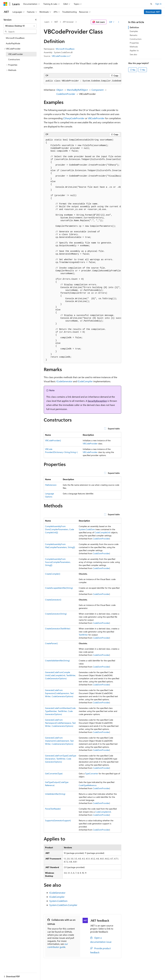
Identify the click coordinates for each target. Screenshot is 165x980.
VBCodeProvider (96, 118)
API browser (68, 22)
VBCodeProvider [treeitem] (16, 54)
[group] (82, 81)
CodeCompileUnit (102, 532)
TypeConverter (92, 773)
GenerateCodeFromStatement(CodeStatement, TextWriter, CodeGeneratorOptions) (59, 741)
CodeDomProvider (66, 94)
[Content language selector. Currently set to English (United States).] (17, 975)
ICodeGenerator (64, 381)
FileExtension (51, 485)
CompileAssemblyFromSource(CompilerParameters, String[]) (58, 562)
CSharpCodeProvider (74, 118)
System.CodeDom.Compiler (63, 905)
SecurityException (97, 401)
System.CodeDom (87, 529)
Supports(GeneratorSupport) (58, 820)
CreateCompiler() (53, 574)
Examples (134, 31)
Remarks (134, 35)
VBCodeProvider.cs (60, 56)
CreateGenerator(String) (56, 614)
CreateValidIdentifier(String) (57, 660)
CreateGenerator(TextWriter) (58, 629)
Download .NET (153, 12)
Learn (47, 22)
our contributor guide (58, 945)
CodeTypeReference (88, 785)
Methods (134, 47)
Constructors (136, 39)
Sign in (158, 4)
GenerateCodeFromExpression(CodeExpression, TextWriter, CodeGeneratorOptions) (59, 693)
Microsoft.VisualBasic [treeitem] (15, 38)
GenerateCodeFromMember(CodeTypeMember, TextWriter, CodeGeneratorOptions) (60, 711)
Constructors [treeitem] (14, 59)
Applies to (134, 50)
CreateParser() (51, 643)
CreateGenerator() (53, 600)
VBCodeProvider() (53, 440)
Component (98, 90)
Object (60, 90)
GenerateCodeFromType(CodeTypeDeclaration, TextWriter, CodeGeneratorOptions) (61, 759)
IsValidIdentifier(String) (55, 794)
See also (133, 54)
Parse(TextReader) (53, 809)
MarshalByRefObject (77, 90)
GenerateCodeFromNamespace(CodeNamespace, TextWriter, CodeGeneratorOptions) (60, 723)
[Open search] (151, 4)
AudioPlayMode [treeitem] (13, 43)
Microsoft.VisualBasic (65, 49)
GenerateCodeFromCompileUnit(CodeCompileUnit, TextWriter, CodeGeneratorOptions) (60, 675)
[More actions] (119, 22)
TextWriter (83, 635)
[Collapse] (36, 20)
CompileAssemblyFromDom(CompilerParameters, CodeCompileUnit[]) (60, 529)
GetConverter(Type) (54, 773)
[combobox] (20, 26)
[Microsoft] (5, 4)
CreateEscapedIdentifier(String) (59, 588)
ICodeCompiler (85, 381)
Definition (134, 27)
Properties (134, 43)
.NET (56, 22)
